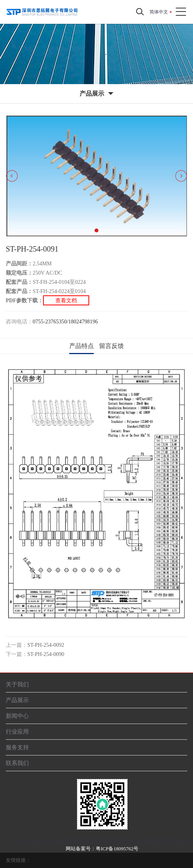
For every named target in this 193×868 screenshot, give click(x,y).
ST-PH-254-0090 (46, 654)
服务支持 (17, 747)
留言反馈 (111, 346)
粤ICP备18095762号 (117, 849)
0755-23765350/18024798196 (65, 322)
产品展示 (17, 700)
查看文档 (66, 301)
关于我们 (17, 684)
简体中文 (159, 12)
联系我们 (17, 763)
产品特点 (82, 346)
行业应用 (17, 731)
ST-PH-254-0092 (46, 645)
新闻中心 (17, 716)
